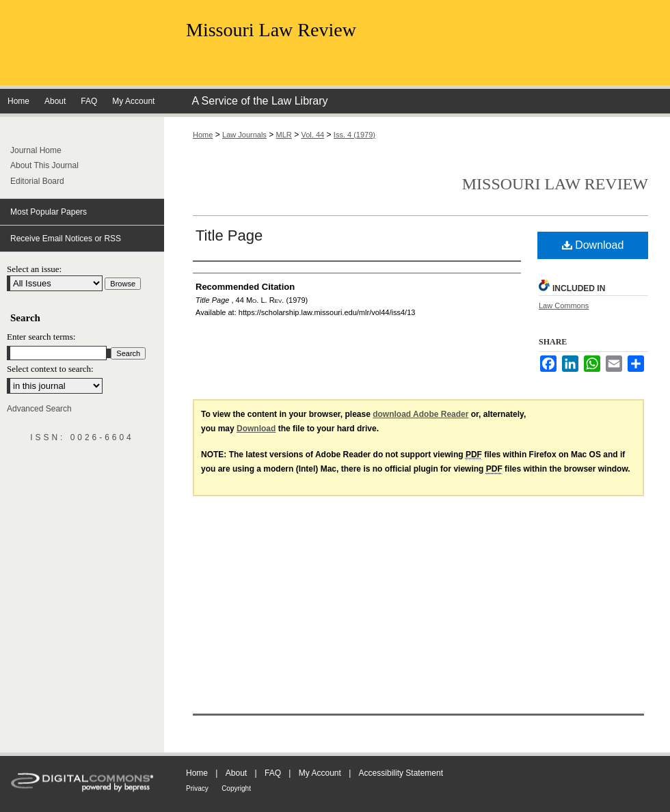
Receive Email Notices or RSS (66, 239)
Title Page (229, 235)
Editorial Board (37, 181)
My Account (320, 773)
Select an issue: (34, 269)
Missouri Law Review (271, 30)
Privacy (197, 788)
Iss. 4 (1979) (354, 135)
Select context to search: (50, 369)
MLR (284, 135)
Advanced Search (39, 409)
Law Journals (244, 135)
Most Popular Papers (49, 212)
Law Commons (564, 306)
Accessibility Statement (401, 773)
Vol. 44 (313, 135)
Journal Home (36, 150)
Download (593, 245)
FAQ (273, 773)
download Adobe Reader (420, 414)
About (236, 773)
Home (203, 135)
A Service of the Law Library (259, 101)
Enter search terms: (41, 337)
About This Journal (44, 165)
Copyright (236, 788)
